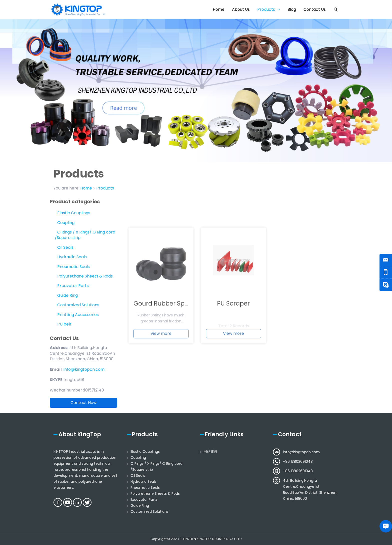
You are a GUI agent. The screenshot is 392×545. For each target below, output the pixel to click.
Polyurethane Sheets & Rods (85, 276)
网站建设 (210, 451)
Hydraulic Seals (72, 257)
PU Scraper (233, 344)
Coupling (66, 223)
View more (161, 374)
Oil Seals (65, 247)
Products (105, 188)
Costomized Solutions (78, 305)
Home (86, 188)
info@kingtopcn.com (301, 452)
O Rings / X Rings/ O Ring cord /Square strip (85, 235)
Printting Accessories (78, 315)
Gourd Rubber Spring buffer (175, 344)
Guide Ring (67, 295)
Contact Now (83, 403)
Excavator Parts (73, 286)
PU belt (64, 324)
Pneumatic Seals (73, 267)
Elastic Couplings (74, 213)
